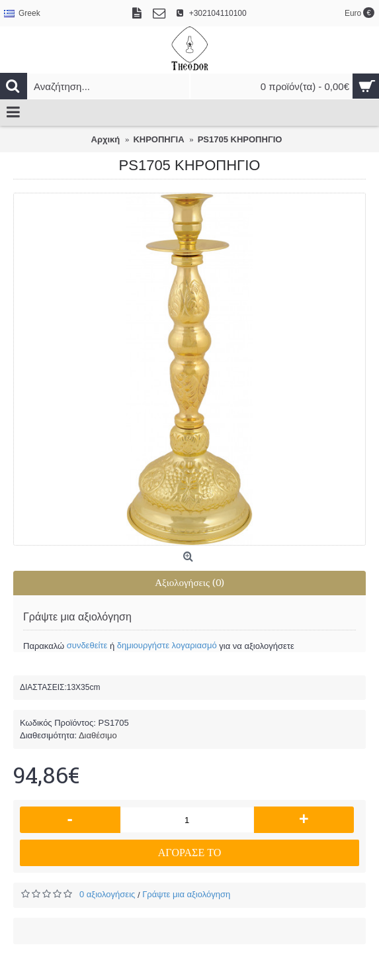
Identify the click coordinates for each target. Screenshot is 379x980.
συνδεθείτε (87, 645)
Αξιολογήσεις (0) (189, 583)
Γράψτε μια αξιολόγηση (186, 894)
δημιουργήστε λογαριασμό (167, 645)
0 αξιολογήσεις (107, 894)
